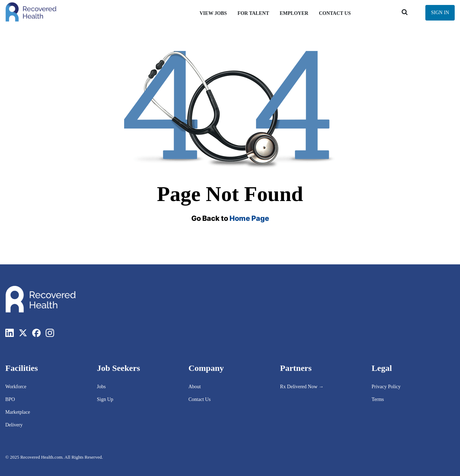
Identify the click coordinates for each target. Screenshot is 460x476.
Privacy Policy (386, 387)
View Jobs (213, 13)
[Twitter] (23, 333)
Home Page (249, 218)
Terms (378, 399)
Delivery (14, 425)
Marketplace (18, 412)
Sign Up (105, 399)
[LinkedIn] (10, 333)
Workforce (16, 387)
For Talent (253, 13)
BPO (10, 399)
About (195, 387)
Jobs (101, 387)
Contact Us (335, 13)
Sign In (440, 13)
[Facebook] (36, 333)
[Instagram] (50, 333)
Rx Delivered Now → (302, 387)
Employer (294, 13)
